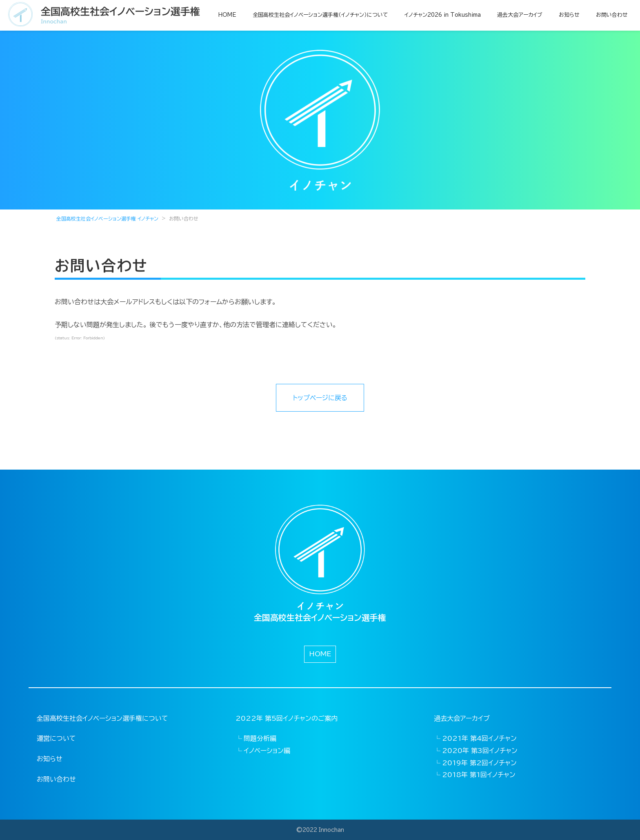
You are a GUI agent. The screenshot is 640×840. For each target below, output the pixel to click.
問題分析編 (260, 738)
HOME (227, 15)
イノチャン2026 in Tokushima (443, 15)
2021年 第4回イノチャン (479, 738)
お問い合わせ (612, 15)
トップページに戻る (320, 398)
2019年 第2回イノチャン (479, 763)
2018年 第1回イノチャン (479, 775)
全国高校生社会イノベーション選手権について (102, 718)
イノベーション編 (267, 751)
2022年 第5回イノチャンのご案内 (287, 718)
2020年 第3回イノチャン (480, 751)
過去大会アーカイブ (520, 15)
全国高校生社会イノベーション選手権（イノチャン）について (320, 15)
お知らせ (569, 15)
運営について (56, 738)
